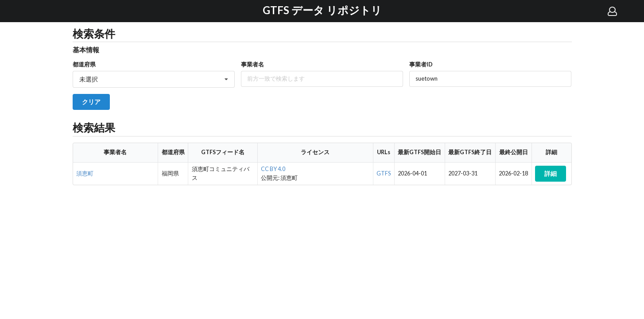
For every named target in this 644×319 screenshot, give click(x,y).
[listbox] (154, 79)
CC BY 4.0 (273, 169)
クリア (91, 102)
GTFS (384, 173)
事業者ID (421, 64)
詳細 (551, 173)
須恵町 (85, 173)
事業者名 (252, 64)
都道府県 (84, 64)
